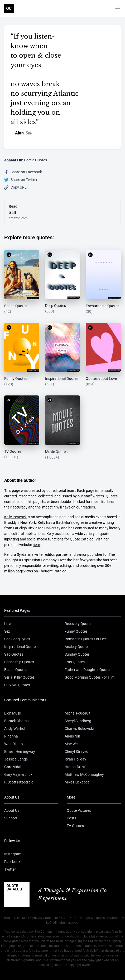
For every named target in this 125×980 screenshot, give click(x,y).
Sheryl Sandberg (78, 721)
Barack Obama (16, 721)
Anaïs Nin (72, 736)
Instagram (13, 854)
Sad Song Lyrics (17, 639)
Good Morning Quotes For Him (90, 677)
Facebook (12, 862)
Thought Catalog (53, 571)
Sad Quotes (14, 654)
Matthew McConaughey (84, 774)
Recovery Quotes (78, 624)
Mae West (73, 744)
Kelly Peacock (15, 517)
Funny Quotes (76, 631)
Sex (7, 631)
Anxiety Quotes (77, 647)
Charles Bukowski (79, 729)
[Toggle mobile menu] (118, 8)
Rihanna (11, 736)
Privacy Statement (45, 918)
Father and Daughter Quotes (88, 670)
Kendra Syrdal (16, 554)
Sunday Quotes (77, 654)
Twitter (10, 869)
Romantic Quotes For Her (85, 639)
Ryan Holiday (75, 759)
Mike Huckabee (77, 782)
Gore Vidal (13, 767)
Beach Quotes (16, 670)
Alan (19, 133)
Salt (29, 133)
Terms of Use (10, 918)
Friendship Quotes (19, 662)
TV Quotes (75, 826)
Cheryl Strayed (76, 752)
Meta (26, 918)
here (36, 545)
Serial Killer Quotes (19, 677)
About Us (12, 810)
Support (11, 818)
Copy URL (15, 187)
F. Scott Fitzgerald (19, 782)
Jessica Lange (16, 759)
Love (8, 624)
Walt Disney (14, 744)
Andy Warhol (15, 729)
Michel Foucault (78, 713)
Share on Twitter (21, 180)
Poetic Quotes (35, 160)
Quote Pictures (79, 810)
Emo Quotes (75, 662)
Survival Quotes (17, 685)
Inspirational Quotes (21, 647)
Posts (71, 818)
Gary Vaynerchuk (18, 774)
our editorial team (61, 491)
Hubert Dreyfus (77, 767)
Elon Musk (13, 713)
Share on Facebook (23, 172)
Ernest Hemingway (20, 752)
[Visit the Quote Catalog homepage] (9, 8)
